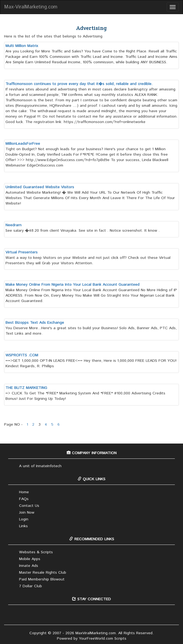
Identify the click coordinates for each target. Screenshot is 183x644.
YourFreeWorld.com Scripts (103, 639)
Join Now (27, 513)
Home (24, 492)
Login (24, 519)
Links (23, 526)
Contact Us (29, 506)
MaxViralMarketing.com (96, 633)
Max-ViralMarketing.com (31, 7)
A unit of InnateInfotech (40, 466)
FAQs (24, 499)
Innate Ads (29, 566)
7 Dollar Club (30, 586)
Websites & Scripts (36, 552)
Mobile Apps (30, 559)
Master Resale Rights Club (43, 573)
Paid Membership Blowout (42, 579)
